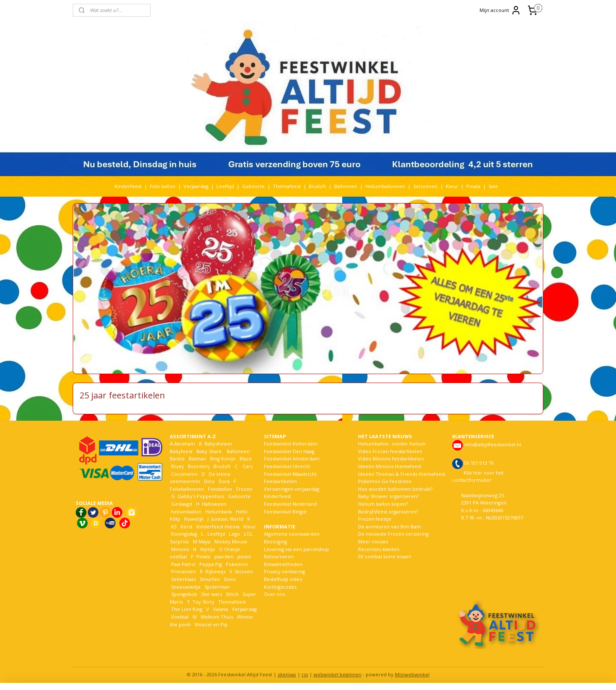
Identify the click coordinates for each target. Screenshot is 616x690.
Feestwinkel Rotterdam (291, 444)
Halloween (214, 504)
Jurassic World (227, 519)
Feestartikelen (280, 481)
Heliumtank (219, 512)
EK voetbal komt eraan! (385, 556)
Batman (197, 459)
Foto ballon (163, 186)
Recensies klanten (379, 549)
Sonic (230, 579)
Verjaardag (196, 186)
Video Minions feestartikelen (391, 459)
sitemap (287, 674)
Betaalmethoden (283, 564)
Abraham (185, 444)
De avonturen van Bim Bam (389, 526)
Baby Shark (209, 451)
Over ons (274, 594)
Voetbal (179, 617)
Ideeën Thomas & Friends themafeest (402, 474)
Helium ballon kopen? (383, 504)
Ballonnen (346, 186)
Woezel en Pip (211, 624)
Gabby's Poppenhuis (200, 496)
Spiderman (217, 587)
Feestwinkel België (285, 512)
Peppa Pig (211, 564)
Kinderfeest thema (218, 526)
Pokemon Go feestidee (385, 481)
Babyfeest (181, 451)
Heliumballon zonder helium (392, 444)
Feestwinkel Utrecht (287, 466)
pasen (244, 556)
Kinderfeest (128, 186)
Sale (493, 186)
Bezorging (275, 541)
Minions (179, 549)
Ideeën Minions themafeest (390, 466)
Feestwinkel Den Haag (289, 451)
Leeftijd (225, 186)
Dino (209, 481)
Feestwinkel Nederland (290, 504)
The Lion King (186, 609)
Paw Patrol (183, 564)
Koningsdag (184, 534)
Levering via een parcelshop (296, 549)
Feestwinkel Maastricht (290, 474)
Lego (233, 534)
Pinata (473, 186)
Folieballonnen (187, 489)
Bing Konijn (223, 459)
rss (305, 674)
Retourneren (279, 556)
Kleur (452, 186)
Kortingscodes (280, 587)
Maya (204, 541)
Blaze (245, 459)
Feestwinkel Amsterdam (292, 459)
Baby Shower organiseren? (388, 496)
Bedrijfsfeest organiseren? (388, 512)
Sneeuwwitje (186, 587)
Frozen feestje (375, 519)
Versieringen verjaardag (292, 489)
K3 (173, 526)
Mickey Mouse (231, 541)
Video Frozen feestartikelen (390, 451)
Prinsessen (183, 571)
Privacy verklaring (284, 571)
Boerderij (199, 466)
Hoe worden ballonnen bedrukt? (395, 489)
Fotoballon (220, 489)
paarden (224, 556)
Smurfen (210, 579)
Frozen (244, 489)
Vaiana (221, 609)
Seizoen (244, 571)
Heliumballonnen (385, 186)
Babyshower (219, 444)
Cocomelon (184, 474)
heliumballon (186, 512)
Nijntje (207, 549)
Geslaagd (182, 504)
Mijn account (500, 10)
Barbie (177, 459)
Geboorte (253, 186)
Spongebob (184, 594)
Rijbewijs (215, 571)
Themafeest (287, 186)
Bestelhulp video (283, 579)
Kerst (187, 526)
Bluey (178, 466)
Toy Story (203, 602)
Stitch (232, 594)
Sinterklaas (184, 579)
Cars (247, 466)
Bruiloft (317, 186)
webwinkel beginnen (338, 674)
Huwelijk (194, 519)
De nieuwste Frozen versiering (393, 534)
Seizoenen (425, 186)
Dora (224, 481)
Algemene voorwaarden (292, 534)
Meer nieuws (373, 541)
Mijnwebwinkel (412, 674)
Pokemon (237, 564)
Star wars (212, 594)
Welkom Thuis (217, 617)
